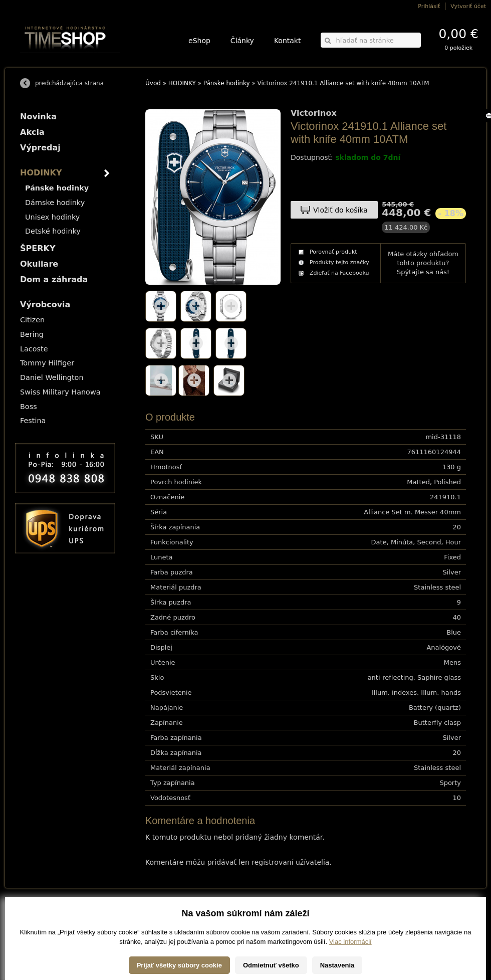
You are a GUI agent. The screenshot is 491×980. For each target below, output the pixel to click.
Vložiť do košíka (340, 210)
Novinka (38, 117)
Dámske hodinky (55, 203)
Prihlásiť (429, 6)
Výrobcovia (45, 305)
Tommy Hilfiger (47, 363)
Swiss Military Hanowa (60, 392)
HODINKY (182, 83)
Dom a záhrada (54, 279)
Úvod (153, 83)
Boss (29, 407)
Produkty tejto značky (339, 262)
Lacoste (34, 349)
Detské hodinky (53, 231)
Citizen (32, 320)
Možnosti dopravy (40, 915)
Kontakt (288, 41)
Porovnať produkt (333, 252)
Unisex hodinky (52, 217)
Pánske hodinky (227, 83)
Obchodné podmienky (45, 929)
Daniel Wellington (52, 377)
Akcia (32, 132)
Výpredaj (40, 148)
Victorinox (314, 113)
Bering (32, 334)
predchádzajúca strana (69, 83)
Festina (33, 421)
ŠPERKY (38, 248)
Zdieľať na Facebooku (339, 273)
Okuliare (39, 264)
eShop (199, 41)
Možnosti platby (37, 922)
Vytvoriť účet (468, 6)
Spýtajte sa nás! (423, 272)
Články (242, 41)
